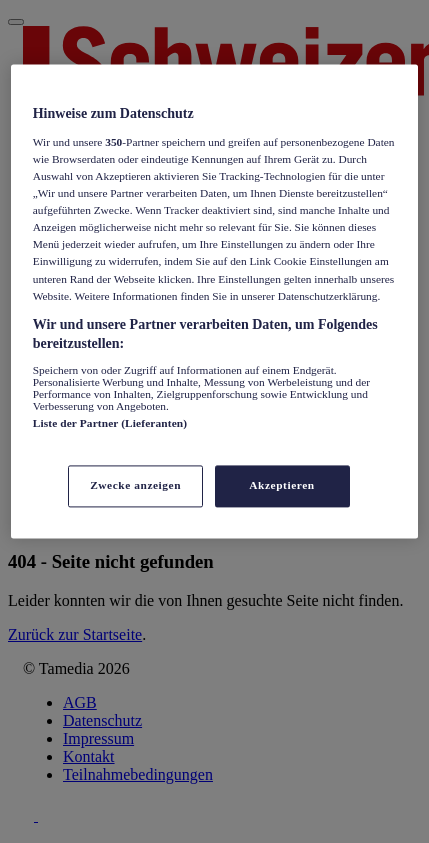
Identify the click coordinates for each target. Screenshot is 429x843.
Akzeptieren (281, 486)
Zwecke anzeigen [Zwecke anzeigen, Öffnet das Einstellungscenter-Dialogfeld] (135, 486)
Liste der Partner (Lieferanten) (110, 423)
